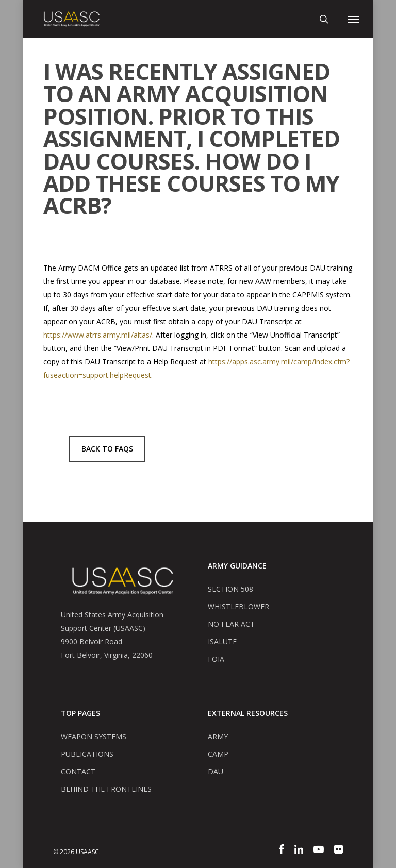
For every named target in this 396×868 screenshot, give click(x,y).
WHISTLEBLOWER (238, 606)
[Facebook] (281, 851)
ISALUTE (222, 641)
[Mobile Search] (324, 19)
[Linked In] (299, 851)
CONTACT (78, 771)
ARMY (218, 736)
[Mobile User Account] (338, 19)
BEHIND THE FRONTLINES (106, 789)
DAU (216, 771)
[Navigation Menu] (353, 19)
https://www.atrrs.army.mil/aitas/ (98, 335)
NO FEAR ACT (231, 624)
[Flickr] (339, 851)
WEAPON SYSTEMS (94, 736)
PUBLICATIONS (87, 754)
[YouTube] (319, 851)
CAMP (218, 754)
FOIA (216, 659)
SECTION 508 (230, 589)
